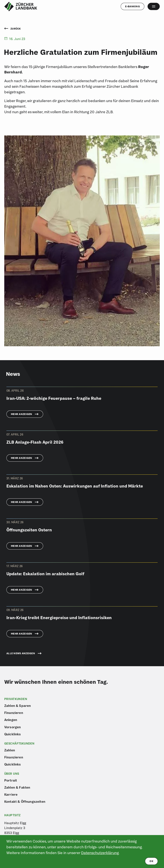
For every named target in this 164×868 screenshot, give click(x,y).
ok (151, 861)
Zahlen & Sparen (18, 706)
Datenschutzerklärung (100, 853)
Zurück (13, 29)
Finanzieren (14, 713)
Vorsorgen (12, 727)
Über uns (12, 774)
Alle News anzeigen (21, 653)
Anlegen (11, 720)
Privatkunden (16, 699)
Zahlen (10, 750)
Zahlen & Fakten (17, 787)
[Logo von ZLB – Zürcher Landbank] (21, 7)
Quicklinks (13, 734)
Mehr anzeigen (22, 414)
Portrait (11, 780)
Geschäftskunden (19, 743)
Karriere (11, 794)
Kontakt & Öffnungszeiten (25, 801)
